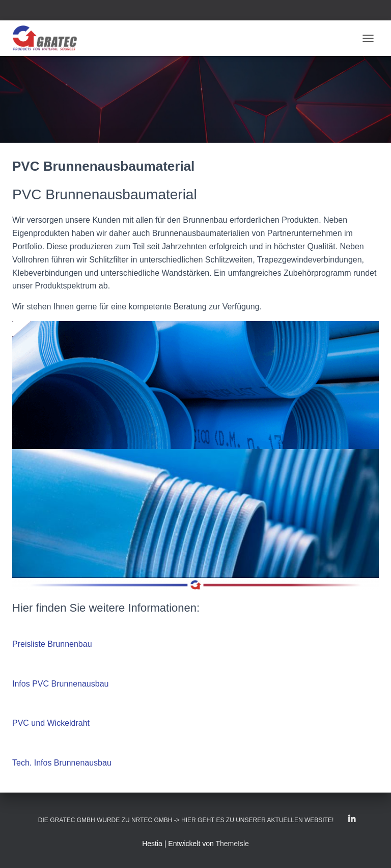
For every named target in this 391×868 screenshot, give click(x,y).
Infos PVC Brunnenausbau (60, 684)
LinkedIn (352, 820)
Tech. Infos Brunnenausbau (62, 763)
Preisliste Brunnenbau (52, 644)
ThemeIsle (232, 844)
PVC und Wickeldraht (51, 723)
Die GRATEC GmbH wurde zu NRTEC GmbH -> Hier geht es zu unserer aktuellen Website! (186, 820)
